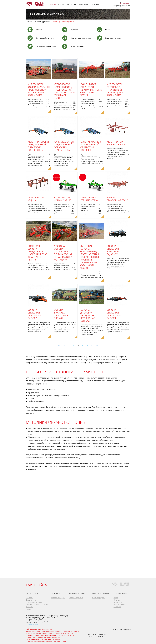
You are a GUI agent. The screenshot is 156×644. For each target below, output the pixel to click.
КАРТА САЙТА (36, 584)
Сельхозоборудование (34, 602)
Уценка (29, 608)
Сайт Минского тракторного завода (39, 628)
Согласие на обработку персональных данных (43, 639)
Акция (62, 4)
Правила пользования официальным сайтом (43, 637)
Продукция (54, 4)
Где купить (118, 602)
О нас (116, 597)
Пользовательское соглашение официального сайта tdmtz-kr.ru (50, 635)
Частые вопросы (120, 604)
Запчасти (29, 606)
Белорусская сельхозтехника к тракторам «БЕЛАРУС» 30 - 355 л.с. (50, 633)
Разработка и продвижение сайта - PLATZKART (96, 635)
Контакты (117, 606)
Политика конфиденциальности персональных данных (47, 641)
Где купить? (96, 4)
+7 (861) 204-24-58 (122, 6)
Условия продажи (98, 597)
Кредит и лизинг (84, 4)
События (117, 599)
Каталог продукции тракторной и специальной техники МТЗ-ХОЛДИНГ (53, 631)
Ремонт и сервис (71, 4)
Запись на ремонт (76, 597)
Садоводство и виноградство (37, 604)
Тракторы (29, 597)
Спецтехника (31, 599)
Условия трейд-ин (58, 597)
